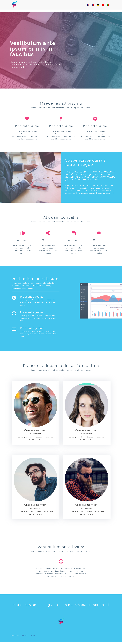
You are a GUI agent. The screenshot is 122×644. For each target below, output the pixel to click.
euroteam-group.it (29, 635)
